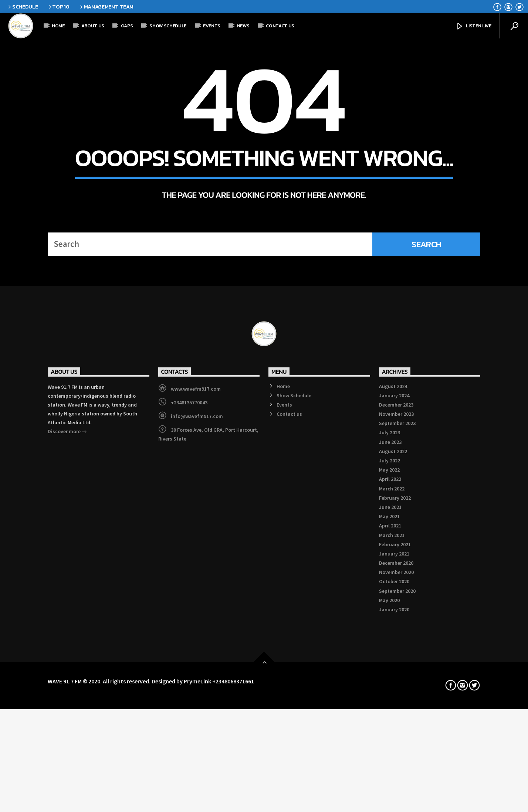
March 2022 (392, 688)
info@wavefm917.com (197, 615)
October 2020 (394, 781)
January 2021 (394, 753)
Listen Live (473, 26)
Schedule (22, 7)
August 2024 (393, 585)
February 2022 (395, 697)
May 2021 (389, 716)
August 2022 (393, 650)
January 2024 (394, 595)
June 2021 (390, 706)
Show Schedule (168, 26)
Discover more (67, 631)
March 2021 (392, 734)
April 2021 (390, 725)
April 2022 (390, 679)
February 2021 (395, 744)
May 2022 (389, 669)
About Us (93, 26)
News (243, 26)
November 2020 (396, 772)
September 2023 (397, 623)
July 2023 (390, 632)
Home (58, 26)
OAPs (127, 26)
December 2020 (396, 762)
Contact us (280, 26)
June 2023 (390, 641)
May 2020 (389, 799)
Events (212, 26)
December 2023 (396, 604)
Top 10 (58, 7)
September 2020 (397, 790)
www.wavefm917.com (196, 588)
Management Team (106, 7)
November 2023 (396, 613)
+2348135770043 (189, 602)
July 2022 (390, 660)
